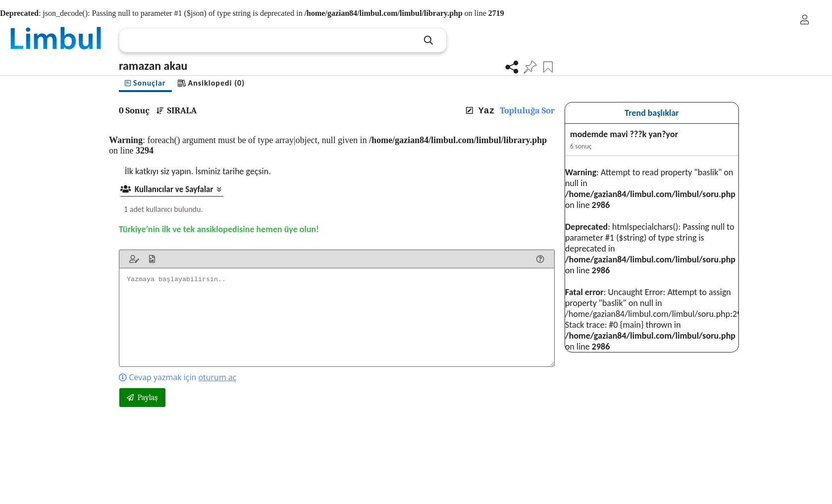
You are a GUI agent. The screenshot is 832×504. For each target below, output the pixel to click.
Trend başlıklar (652, 113)
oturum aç (217, 377)
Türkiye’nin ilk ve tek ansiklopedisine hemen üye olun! (219, 229)
